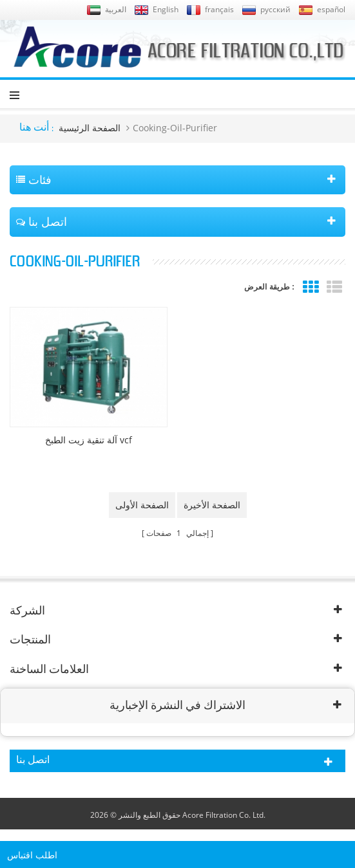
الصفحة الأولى (142, 505)
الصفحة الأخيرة (212, 505)
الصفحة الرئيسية (90, 128)
